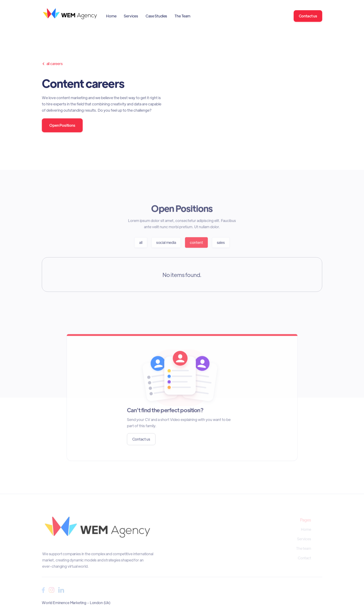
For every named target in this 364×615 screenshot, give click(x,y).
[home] (70, 16)
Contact (304, 558)
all (141, 242)
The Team (182, 16)
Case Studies (156, 16)
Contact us (308, 16)
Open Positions (62, 125)
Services (131, 16)
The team (304, 548)
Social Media (166, 242)
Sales (221, 242)
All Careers (52, 64)
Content (196, 242)
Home (111, 16)
